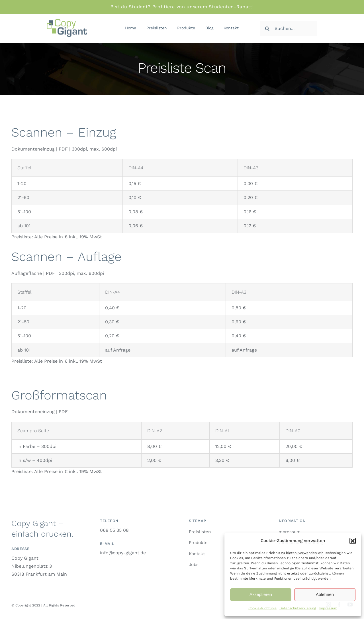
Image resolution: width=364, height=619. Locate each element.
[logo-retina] (67, 21)
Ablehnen (325, 594)
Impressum (328, 608)
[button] (353, 541)
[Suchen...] (288, 29)
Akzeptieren (261, 594)
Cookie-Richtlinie (262, 608)
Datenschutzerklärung (298, 608)
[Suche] (267, 29)
